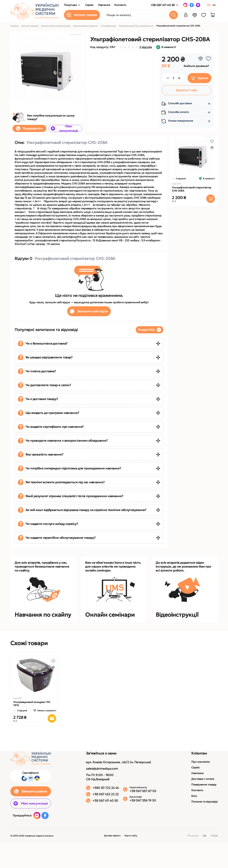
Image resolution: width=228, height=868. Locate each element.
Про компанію (201, 762)
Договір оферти (112, 836)
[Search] (173, 15)
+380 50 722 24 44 (106, 788)
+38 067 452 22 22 (106, 794)
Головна (14, 26)
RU (214, 5)
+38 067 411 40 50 (163, 5)
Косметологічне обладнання (56, 26)
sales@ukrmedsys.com (102, 769)
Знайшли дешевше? (196, 66)
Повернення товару (204, 784)
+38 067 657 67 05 (143, 791)
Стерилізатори (108, 26)
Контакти (197, 790)
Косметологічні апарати (85, 26)
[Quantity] (173, 78)
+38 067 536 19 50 (143, 800)
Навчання (197, 773)
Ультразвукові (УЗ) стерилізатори (136, 26)
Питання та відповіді (204, 802)
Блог (194, 796)
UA (209, 5)
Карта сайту (131, 836)
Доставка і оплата (203, 779)
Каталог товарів (30, 26)
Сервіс (195, 767)
